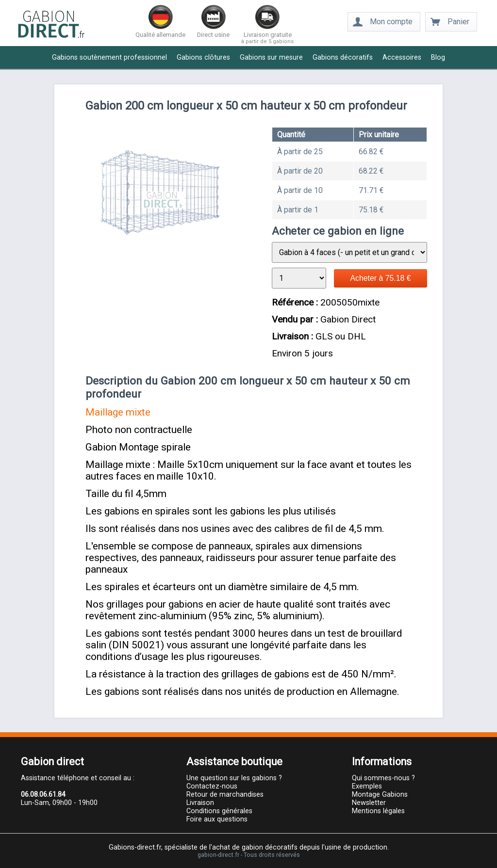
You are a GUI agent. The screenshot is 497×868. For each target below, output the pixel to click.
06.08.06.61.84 (43, 795)
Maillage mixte (118, 412)
